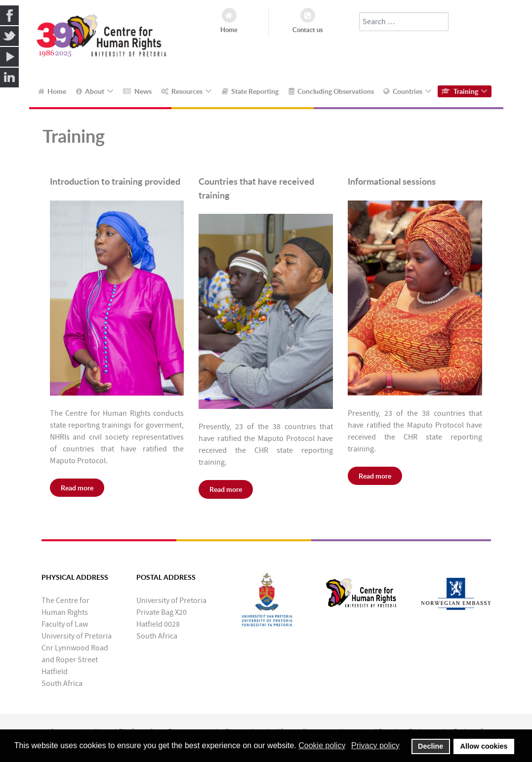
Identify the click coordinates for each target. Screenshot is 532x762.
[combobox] (404, 22)
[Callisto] (102, 39)
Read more (77, 488)
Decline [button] (430, 746)
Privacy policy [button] (375, 745)
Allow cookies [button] (484, 746)
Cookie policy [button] (322, 745)
